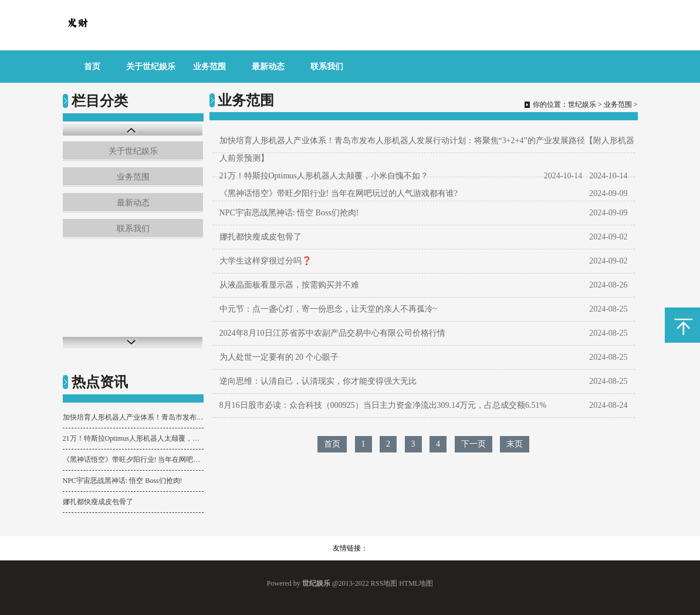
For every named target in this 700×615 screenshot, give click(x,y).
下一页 (474, 444)
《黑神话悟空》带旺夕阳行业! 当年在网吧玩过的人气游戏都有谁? (133, 459)
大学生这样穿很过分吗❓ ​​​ (267, 261)
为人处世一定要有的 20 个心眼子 (279, 357)
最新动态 (268, 67)
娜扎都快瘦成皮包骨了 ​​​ (99, 502)
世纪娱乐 (582, 104)
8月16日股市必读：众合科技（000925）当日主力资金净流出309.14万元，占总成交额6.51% (383, 405)
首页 (92, 67)
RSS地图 (384, 583)
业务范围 (209, 67)
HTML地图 (416, 583)
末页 (515, 444)
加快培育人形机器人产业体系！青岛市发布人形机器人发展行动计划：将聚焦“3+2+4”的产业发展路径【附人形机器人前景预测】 (427, 149)
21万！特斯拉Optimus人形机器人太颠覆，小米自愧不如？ (133, 438)
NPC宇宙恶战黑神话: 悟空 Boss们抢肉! (123, 481)
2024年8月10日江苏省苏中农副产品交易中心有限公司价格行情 (332, 333)
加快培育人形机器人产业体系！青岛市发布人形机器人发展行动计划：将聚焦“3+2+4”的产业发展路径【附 (133, 417)
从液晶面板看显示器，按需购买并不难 (289, 285)
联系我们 (327, 67)
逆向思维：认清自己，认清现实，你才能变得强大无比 (318, 381)
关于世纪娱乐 (151, 67)
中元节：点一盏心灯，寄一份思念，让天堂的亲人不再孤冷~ (329, 309)
